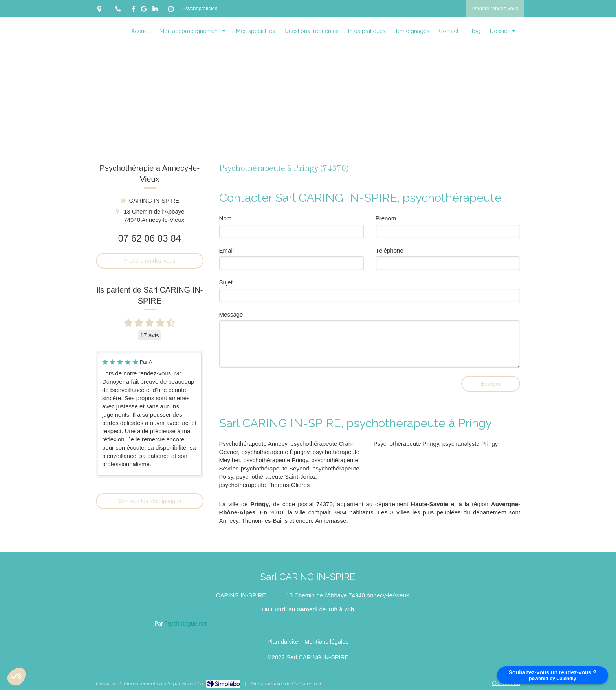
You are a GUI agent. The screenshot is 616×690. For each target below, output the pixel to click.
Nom (225, 218)
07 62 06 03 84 (150, 238)
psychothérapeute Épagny (275, 452)
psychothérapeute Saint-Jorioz (276, 477)
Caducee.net (307, 684)
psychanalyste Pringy (470, 444)
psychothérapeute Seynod (275, 468)
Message (231, 314)
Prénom (386, 218)
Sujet (226, 282)
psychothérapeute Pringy (276, 460)
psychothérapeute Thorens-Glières (265, 485)
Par (181, 624)
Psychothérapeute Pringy (406, 444)
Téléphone (390, 250)
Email (227, 250)
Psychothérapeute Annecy (253, 444)
